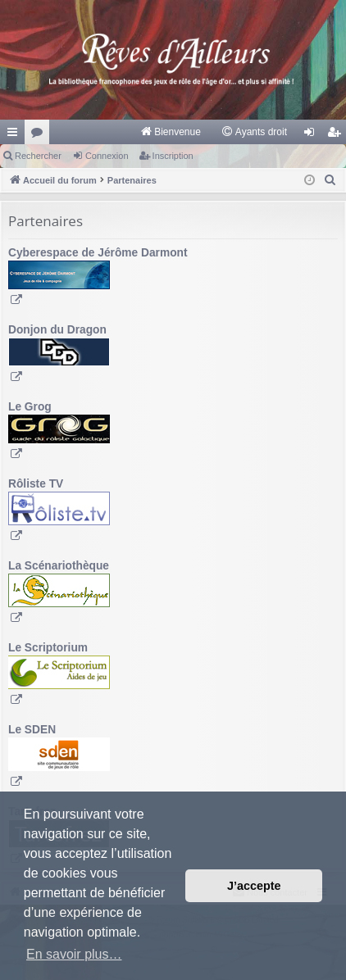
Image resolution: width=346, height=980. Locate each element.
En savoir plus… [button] (74, 954)
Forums (40, 135)
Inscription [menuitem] (337, 135)
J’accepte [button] (254, 886)
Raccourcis (16, 135)
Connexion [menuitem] (313, 135)
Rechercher (38, 156)
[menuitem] (170, 132)
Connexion (107, 156)
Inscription (173, 156)
